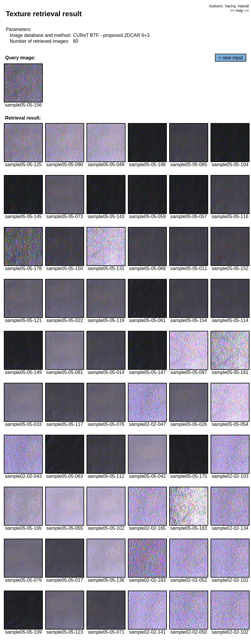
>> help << (239, 10)
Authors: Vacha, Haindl (229, 6)
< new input (231, 58)
